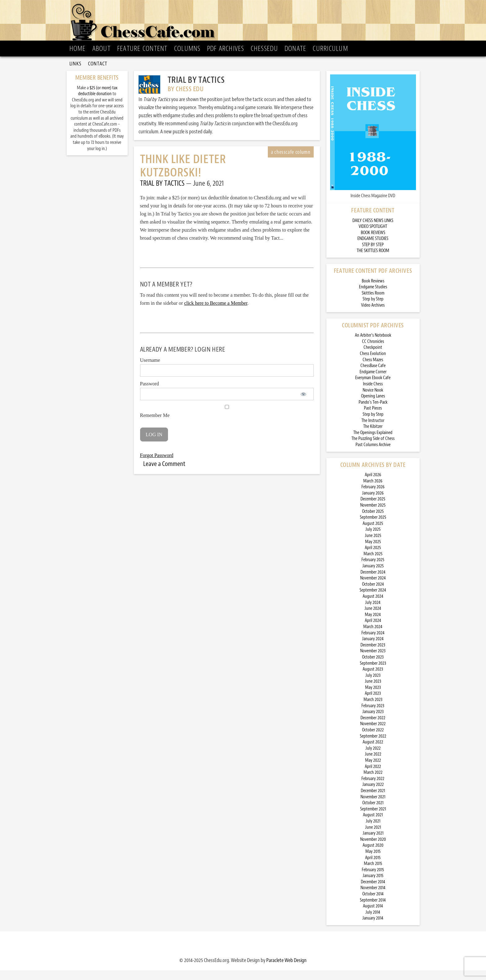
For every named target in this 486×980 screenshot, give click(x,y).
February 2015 (373, 879)
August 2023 (373, 679)
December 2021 (373, 800)
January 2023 (373, 721)
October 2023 (373, 667)
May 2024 (373, 624)
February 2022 (373, 788)
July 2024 (373, 612)
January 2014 (373, 928)
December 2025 (373, 509)
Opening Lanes (373, 406)
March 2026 (373, 491)
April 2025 (373, 557)
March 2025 (373, 563)
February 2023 (373, 715)
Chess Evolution (373, 363)
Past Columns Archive (373, 454)
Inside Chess (373, 394)
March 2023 (373, 709)
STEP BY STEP (373, 254)
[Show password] (304, 404)
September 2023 (373, 673)
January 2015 (373, 885)
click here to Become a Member (216, 313)
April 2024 (373, 630)
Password (150, 393)
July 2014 (373, 922)
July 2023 (373, 685)
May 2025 (373, 551)
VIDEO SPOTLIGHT (373, 236)
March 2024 (373, 636)
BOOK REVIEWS (373, 242)
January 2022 (373, 794)
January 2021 (373, 843)
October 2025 (373, 521)
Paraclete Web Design (286, 970)
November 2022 (373, 733)
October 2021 (373, 812)
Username (150, 370)
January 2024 (373, 648)
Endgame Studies (373, 297)
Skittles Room (373, 303)
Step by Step (373, 309)
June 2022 (373, 764)
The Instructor (373, 430)
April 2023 (373, 703)
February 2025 (373, 569)
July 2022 (373, 758)
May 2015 (373, 861)
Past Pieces (373, 418)
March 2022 (373, 782)
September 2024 (373, 600)
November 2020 (373, 849)
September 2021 (373, 819)
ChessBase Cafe (373, 375)
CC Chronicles (373, 351)
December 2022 (373, 727)
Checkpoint (373, 357)
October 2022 (373, 740)
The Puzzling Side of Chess (373, 448)
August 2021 (373, 825)
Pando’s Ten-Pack (373, 412)
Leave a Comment (164, 473)
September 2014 (373, 910)
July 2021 (373, 831)
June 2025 (373, 545)
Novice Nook (373, 400)
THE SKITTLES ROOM (373, 260)
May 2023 (373, 697)
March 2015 (373, 873)
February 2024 (373, 643)
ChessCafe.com (245, 22)
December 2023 (373, 655)
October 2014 (373, 904)
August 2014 (373, 916)
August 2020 (373, 855)
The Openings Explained (373, 442)
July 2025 (373, 539)
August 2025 (373, 533)
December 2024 (373, 582)
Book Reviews (373, 291)
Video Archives (373, 315)
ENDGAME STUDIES (373, 248)
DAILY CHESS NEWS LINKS (373, 230)
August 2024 (373, 606)
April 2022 (373, 776)
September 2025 (373, 527)
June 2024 (373, 618)
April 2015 (373, 867)
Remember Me (227, 421)
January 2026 (373, 503)
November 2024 (373, 588)
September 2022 (373, 746)
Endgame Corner (373, 381)
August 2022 (373, 752)
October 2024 (373, 594)
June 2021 (373, 837)
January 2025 (373, 576)
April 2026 (373, 484)
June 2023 (373, 691)
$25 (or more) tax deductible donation (98, 101)
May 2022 (373, 770)
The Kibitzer (373, 436)
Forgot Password (157, 465)
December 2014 (373, 891)
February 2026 (373, 497)
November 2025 (373, 515)
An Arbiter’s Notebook (373, 345)
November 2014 (373, 897)
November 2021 (373, 807)
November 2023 (373, 661)
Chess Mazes (373, 369)
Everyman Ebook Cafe (373, 387)
